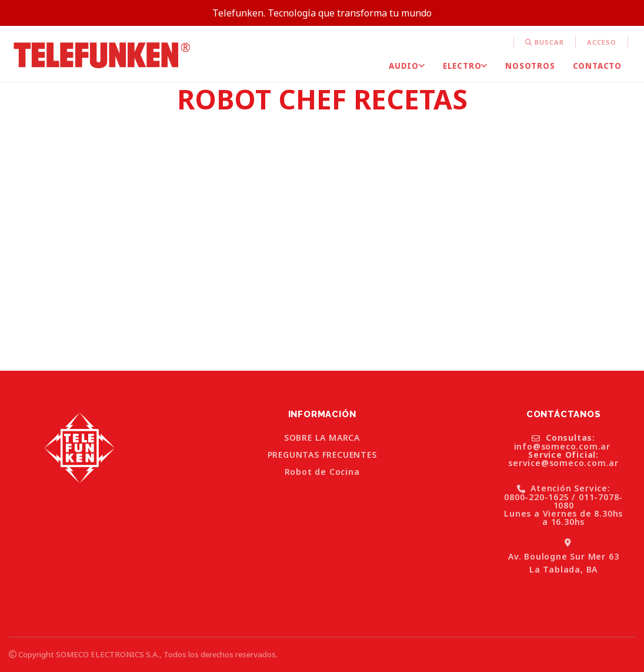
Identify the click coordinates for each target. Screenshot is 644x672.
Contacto (597, 66)
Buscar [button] (545, 42)
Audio (407, 66)
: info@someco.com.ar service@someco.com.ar (563, 451)
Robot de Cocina (322, 472)
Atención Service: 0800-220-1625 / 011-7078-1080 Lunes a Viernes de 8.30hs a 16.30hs (563, 505)
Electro (465, 66)
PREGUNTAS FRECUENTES (322, 455)
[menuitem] (514, 42)
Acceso (602, 42)
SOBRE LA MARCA (322, 438)
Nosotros (530, 66)
